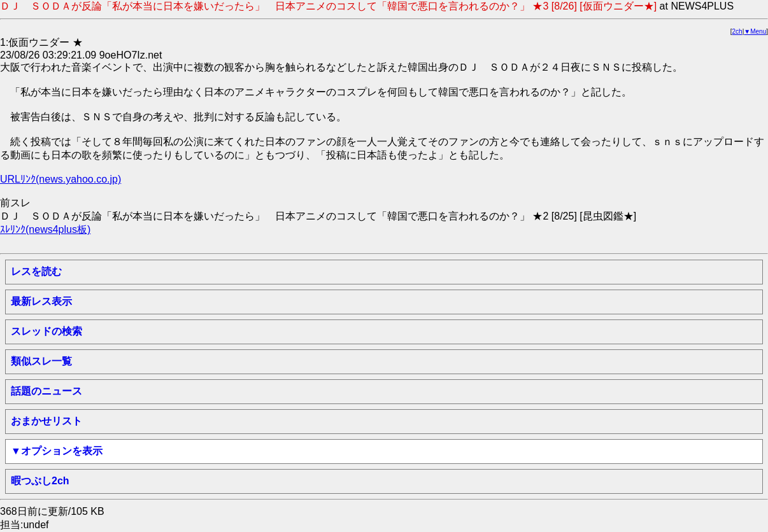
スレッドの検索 (46, 331)
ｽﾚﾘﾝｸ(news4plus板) (45, 229)
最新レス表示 (41, 301)
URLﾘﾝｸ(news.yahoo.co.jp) (60, 179)
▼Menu (755, 31)
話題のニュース (46, 391)
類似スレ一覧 (41, 361)
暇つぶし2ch (40, 481)
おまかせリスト (46, 421)
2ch (737, 31)
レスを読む (36, 271)
